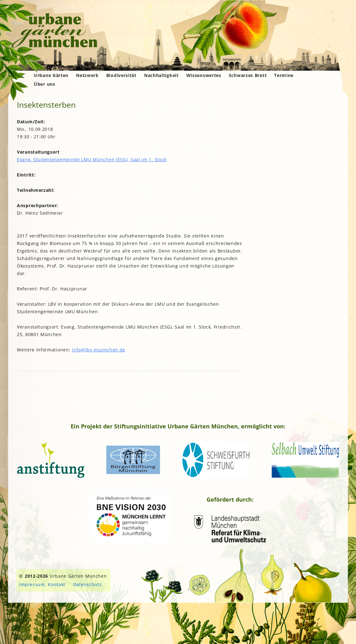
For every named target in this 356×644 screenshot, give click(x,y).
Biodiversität (121, 75)
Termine (284, 75)
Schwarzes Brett (248, 75)
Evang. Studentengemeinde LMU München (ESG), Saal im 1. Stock (92, 159)
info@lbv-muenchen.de (99, 350)
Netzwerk (87, 75)
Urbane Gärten (51, 75)
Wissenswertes (204, 75)
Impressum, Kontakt (42, 584)
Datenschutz (88, 584)
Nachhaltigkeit (161, 75)
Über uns (45, 84)
